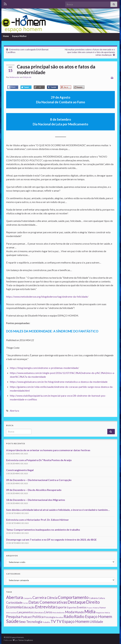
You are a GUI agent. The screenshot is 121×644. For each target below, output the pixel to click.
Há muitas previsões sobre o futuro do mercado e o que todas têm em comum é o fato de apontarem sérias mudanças (90, 52)
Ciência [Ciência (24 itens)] (52, 598)
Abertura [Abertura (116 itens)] (15, 597)
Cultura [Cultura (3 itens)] (102, 598)
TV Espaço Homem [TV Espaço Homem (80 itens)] (73, 621)
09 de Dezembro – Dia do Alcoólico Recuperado (34, 490)
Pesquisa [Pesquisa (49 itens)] (13, 617)
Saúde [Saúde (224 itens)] (12, 621)
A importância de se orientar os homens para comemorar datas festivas (48, 450)
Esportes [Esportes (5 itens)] (72, 607)
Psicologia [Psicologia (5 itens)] (50, 617)
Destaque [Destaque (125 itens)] (77, 602)
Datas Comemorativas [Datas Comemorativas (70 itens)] (48, 602)
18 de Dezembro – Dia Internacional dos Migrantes (36, 500)
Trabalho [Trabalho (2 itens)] (46, 622)
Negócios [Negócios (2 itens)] (100, 613)
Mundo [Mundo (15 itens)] (79, 612)
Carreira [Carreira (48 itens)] (39, 597)
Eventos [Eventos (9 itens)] (82, 607)
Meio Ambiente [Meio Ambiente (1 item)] (59, 613)
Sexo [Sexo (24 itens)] (22, 622)
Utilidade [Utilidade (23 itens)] (96, 622)
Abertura (14, 411)
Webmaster (14, 77)
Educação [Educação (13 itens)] (28, 607)
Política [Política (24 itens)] (38, 617)
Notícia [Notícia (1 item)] (107, 613)
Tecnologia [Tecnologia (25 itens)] (34, 622)
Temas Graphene (26, 640)
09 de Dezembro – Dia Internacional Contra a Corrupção (39, 480)
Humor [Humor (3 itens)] (103, 608)
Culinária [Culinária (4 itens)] (93, 598)
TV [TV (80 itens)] (53, 621)
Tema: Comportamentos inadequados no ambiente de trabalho (43, 530)
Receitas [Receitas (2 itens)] (59, 617)
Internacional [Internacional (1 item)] (12, 613)
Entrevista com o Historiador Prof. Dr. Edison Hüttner (37, 520)
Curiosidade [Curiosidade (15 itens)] (14, 602)
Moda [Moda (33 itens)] (70, 612)
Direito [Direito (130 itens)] (93, 602)
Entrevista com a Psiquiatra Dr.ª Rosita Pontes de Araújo (39, 460)
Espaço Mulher (19, 36)
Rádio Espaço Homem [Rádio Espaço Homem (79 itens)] (93, 616)
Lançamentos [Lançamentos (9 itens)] (25, 612)
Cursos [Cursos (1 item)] (25, 603)
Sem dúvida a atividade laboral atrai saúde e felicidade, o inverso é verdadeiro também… (58, 510)
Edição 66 (27, 77)
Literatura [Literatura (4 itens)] (39, 612)
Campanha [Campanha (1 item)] (28, 598)
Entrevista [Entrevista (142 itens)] (45, 607)
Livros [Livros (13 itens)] (48, 612)
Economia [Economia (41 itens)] (14, 607)
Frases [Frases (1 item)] (90, 608)
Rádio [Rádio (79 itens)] (69, 616)
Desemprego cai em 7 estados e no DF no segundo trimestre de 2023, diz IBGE (51, 540)
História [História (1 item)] (96, 608)
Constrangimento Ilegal (20, 470)
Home (6, 36)
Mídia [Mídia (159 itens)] (90, 612)
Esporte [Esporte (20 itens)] (61, 607)
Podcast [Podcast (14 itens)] (26, 617)
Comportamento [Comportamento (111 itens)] (73, 597)
